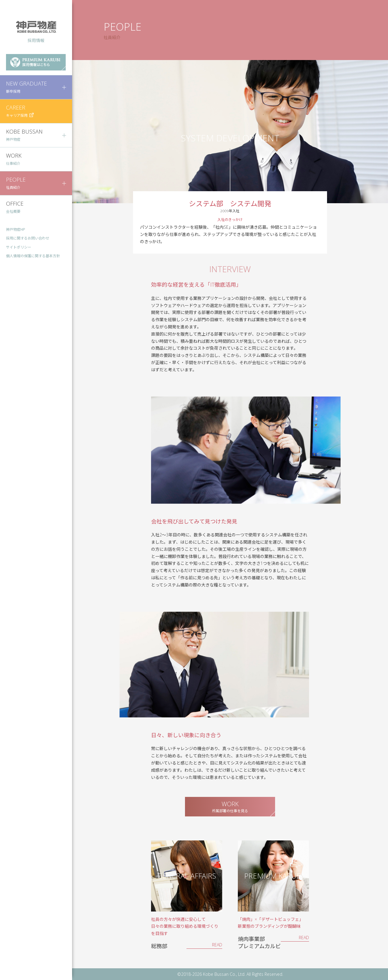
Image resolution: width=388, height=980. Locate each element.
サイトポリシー (19, 247)
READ (217, 945)
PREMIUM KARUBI (273, 876)
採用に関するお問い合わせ (28, 238)
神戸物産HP (16, 229)
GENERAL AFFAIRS (186, 876)
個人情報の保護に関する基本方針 (33, 256)
